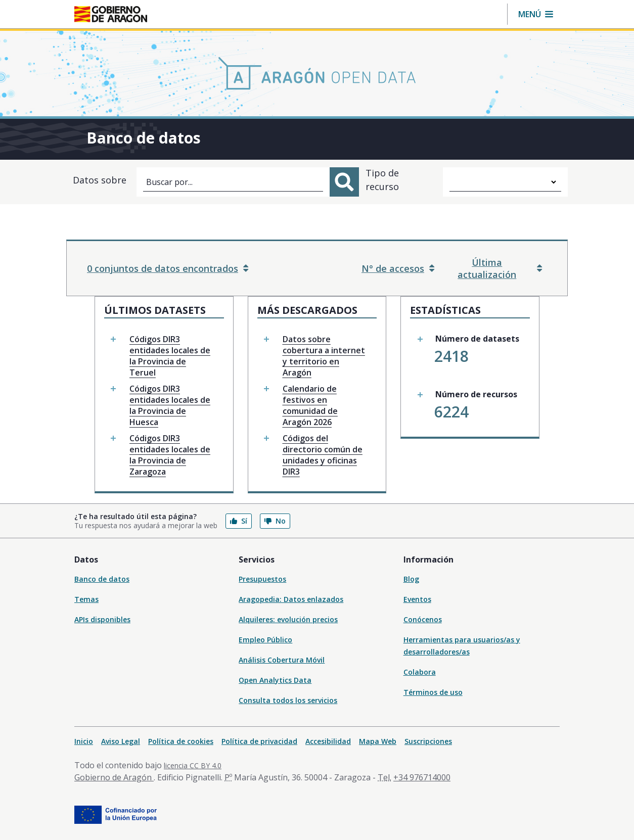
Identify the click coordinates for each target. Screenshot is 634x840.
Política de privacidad (259, 741)
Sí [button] (239, 521)
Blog (411, 579)
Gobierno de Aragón (114, 777)
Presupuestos (262, 579)
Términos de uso (433, 692)
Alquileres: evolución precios (288, 619)
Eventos (417, 599)
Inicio (84, 741)
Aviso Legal (121, 741)
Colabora (420, 672)
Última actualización (500, 268)
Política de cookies (181, 741)
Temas (86, 599)
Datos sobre (100, 180)
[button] (536, 14)
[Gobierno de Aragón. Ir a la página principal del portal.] (111, 14)
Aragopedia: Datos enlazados (291, 599)
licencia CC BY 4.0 (193, 765)
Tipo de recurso (382, 180)
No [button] (275, 521)
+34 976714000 (422, 777)
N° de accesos (398, 268)
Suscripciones (428, 741)
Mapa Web (378, 741)
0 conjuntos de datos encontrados (168, 268)
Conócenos (423, 619)
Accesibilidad (328, 741)
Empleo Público (265, 640)
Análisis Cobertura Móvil (282, 660)
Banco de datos (102, 579)
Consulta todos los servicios (288, 700)
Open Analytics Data (275, 680)
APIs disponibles (102, 619)
